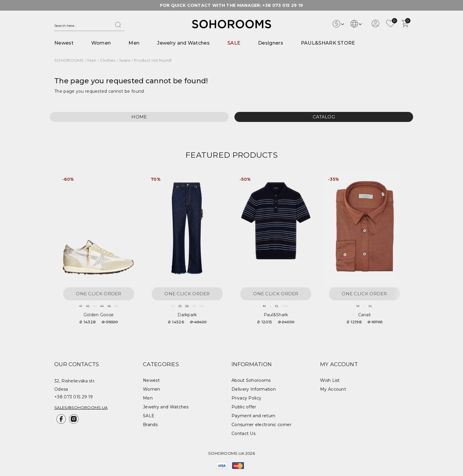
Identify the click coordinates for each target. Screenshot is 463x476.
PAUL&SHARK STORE (328, 43)
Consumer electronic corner (261, 425)
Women (101, 43)
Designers (271, 43)
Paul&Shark (276, 315)
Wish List (330, 380)
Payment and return (253, 416)
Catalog (324, 117)
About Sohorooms (251, 380)
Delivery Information (254, 389)
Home (139, 117)
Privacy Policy (246, 398)
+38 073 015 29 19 (283, 5)
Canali (365, 315)
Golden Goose (99, 315)
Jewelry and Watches (183, 43)
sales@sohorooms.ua (81, 407)
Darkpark (187, 315)
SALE (234, 43)
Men (134, 43)
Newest (64, 43)
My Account (333, 389)
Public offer (244, 407)
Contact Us (243, 433)
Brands (150, 425)
